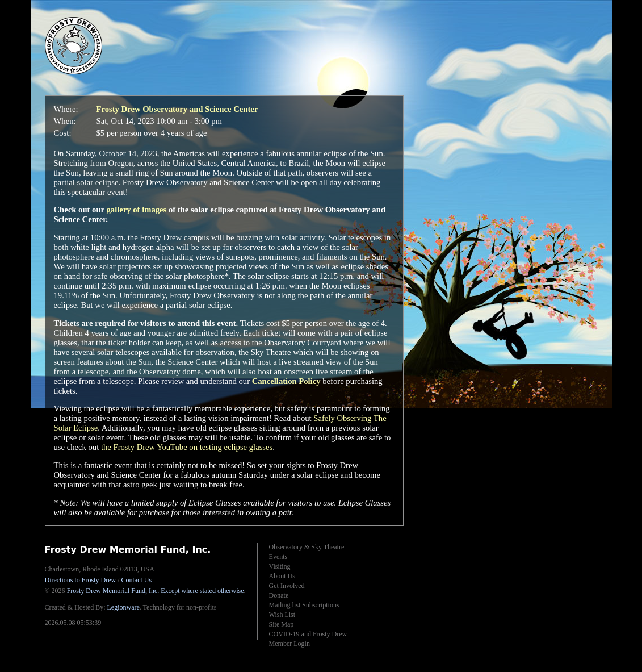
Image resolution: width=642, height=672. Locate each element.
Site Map (282, 624)
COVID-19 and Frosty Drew (308, 634)
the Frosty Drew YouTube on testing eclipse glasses (187, 447)
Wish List (282, 615)
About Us (282, 576)
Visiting (280, 566)
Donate (279, 595)
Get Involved (287, 586)
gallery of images (136, 210)
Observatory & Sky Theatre (307, 547)
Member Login (289, 644)
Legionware (123, 607)
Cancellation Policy (286, 381)
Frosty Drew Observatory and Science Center (177, 109)
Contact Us (137, 580)
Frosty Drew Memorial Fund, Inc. (156, 591)
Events (278, 557)
